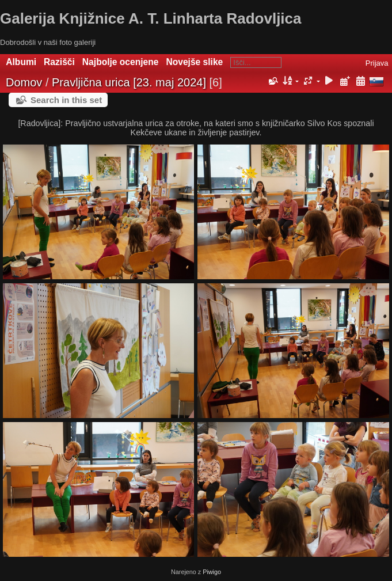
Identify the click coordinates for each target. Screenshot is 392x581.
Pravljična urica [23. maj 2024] (129, 82)
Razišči (59, 62)
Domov (24, 82)
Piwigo (212, 572)
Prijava (377, 63)
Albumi (21, 62)
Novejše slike (194, 62)
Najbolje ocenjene (121, 62)
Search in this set (66, 100)
